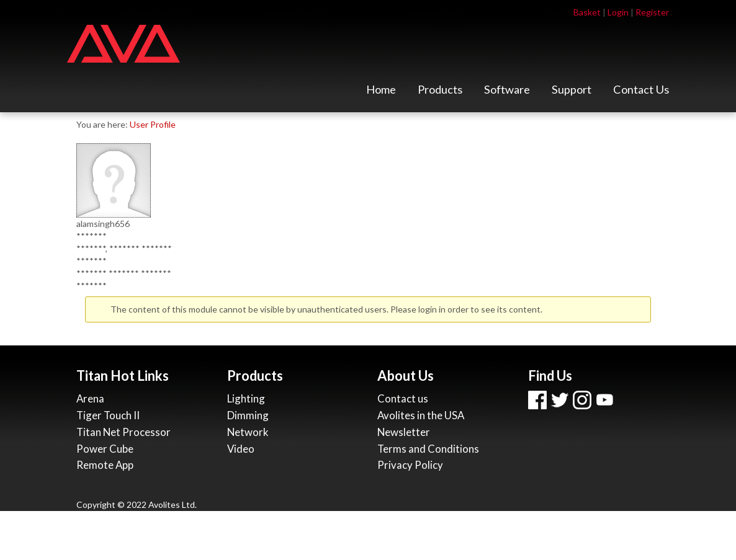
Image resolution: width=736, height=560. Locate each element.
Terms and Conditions (428, 449)
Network (248, 432)
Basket (587, 12)
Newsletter (404, 432)
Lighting (246, 398)
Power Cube (105, 449)
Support (572, 93)
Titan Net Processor (123, 432)
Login (618, 12)
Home (381, 93)
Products (440, 93)
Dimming (248, 415)
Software (507, 93)
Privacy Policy (410, 465)
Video (241, 449)
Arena (90, 398)
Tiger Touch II (108, 415)
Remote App (105, 465)
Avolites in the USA (421, 415)
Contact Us (641, 93)
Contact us (403, 398)
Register (652, 12)
